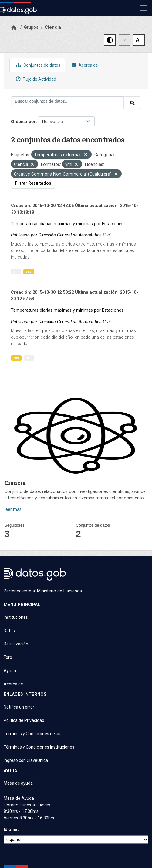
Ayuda (10, 671)
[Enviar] (132, 103)
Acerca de (84, 65)
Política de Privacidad (24, 720)
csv (29, 271)
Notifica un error (19, 707)
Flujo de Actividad (35, 79)
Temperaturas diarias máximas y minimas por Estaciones (67, 224)
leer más (13, 509)
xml (16, 271)
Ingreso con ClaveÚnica (26, 760)
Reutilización (16, 644)
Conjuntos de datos (37, 65)
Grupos (31, 27)
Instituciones (16, 617)
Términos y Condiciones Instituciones (39, 747)
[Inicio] (14, 28)
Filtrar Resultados (33, 183)
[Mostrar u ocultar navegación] (144, 8)
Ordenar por (23, 122)
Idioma (10, 829)
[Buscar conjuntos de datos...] (67, 101)
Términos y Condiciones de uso (33, 734)
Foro (8, 657)
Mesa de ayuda (18, 783)
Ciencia (53, 27)
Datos (9, 631)
